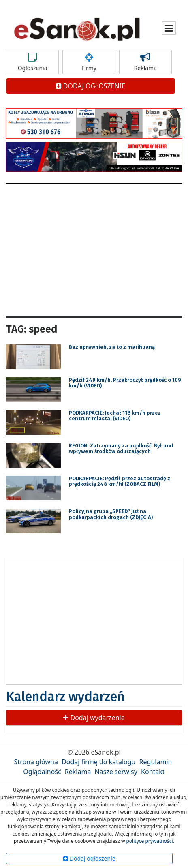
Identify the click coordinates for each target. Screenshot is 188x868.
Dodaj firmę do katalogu (98, 762)
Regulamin (156, 762)
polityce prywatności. (150, 841)
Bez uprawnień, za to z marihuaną (112, 347)
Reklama (145, 62)
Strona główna (36, 762)
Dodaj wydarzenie (94, 718)
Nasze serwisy (116, 772)
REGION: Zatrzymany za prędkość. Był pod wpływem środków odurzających (121, 448)
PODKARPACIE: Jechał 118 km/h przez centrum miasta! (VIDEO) (115, 416)
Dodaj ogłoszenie (89, 858)
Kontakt (153, 772)
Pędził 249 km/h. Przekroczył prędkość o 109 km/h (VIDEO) (125, 383)
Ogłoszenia (32, 62)
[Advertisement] (94, 248)
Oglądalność (42, 772)
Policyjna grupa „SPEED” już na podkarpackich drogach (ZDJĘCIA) (111, 514)
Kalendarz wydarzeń (65, 697)
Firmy (89, 62)
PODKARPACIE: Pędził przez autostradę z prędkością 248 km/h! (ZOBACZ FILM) (120, 481)
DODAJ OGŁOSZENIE (91, 86)
